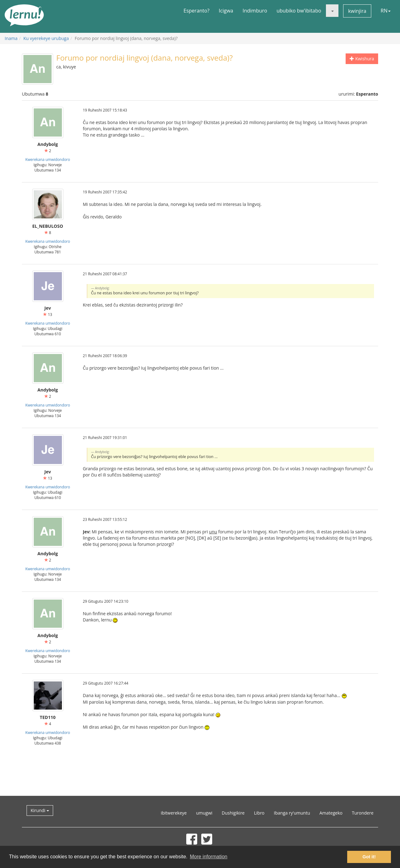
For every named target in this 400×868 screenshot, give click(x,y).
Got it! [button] (369, 857)
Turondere (363, 813)
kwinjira (357, 11)
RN (386, 11)
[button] (332, 11)
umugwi (204, 813)
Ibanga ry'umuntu (292, 813)
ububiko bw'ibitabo (299, 11)
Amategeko (331, 813)
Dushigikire (233, 813)
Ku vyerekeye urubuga (46, 38)
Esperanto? (196, 11)
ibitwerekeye (174, 813)
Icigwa (226, 11)
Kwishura (362, 59)
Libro (259, 813)
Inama (11, 38)
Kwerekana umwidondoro (48, 159)
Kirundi (40, 810)
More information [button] (208, 857)
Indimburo (255, 11)
